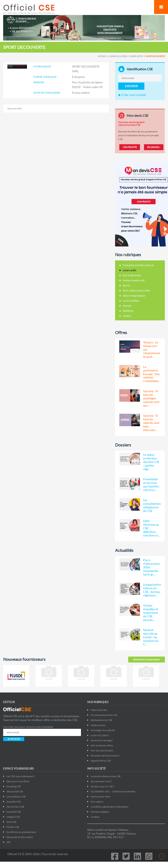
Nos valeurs (97, 802)
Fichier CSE (13, 827)
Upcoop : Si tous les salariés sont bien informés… (151, 423)
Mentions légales (100, 812)
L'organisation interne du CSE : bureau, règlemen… (152, 590)
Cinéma (127, 316)
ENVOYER (131, 86)
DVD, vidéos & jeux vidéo (136, 290)
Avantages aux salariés (103, 730)
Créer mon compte (132, 95)
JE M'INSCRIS (14, 739)
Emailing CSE (14, 786)
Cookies (95, 817)
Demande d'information (20, 837)
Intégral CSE (13, 817)
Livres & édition (131, 301)
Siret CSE (11, 822)
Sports (126, 285)
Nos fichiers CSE (15, 807)
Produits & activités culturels (138, 265)
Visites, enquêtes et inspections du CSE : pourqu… (151, 613)
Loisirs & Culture (118, 56)
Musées (127, 306)
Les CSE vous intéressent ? (21, 776)
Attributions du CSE (101, 720)
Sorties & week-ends (134, 280)
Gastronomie (98, 725)
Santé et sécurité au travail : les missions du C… (151, 637)
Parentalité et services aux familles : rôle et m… (152, 484)
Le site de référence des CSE (106, 776)
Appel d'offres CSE (101, 761)
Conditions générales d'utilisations (110, 807)
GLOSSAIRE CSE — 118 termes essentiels (113, 791)
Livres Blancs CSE (16, 797)
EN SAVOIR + (154, 147)
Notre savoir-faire (100, 797)
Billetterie (128, 311)
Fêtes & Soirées (99, 710)
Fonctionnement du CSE (104, 715)
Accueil (102, 56)
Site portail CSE (15, 791)
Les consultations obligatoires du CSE (152, 505)
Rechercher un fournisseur (146, 659)
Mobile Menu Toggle (161, 7)
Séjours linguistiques (134, 296)
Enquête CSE (14, 802)
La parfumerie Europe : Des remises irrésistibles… (152, 374)
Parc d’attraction (132, 275)
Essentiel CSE (14, 812)
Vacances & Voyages (102, 740)
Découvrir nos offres (18, 781)
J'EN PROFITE (130, 147)
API (9, 842)
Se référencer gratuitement (21, 832)
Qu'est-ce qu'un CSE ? (103, 786)
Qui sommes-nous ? (101, 781)
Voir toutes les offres (102, 745)
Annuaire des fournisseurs (105, 756)
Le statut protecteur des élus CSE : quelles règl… (151, 462)
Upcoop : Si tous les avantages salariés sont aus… (151, 398)
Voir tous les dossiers (102, 750)
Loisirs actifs (136, 56)
